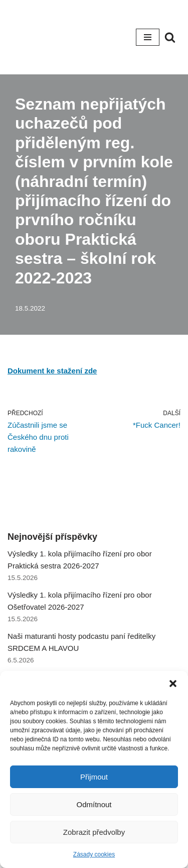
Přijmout (94, 777)
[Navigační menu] (148, 37)
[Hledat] (170, 37)
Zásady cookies (94, 854)
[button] (173, 684)
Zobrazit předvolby (94, 832)
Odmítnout (94, 804)
